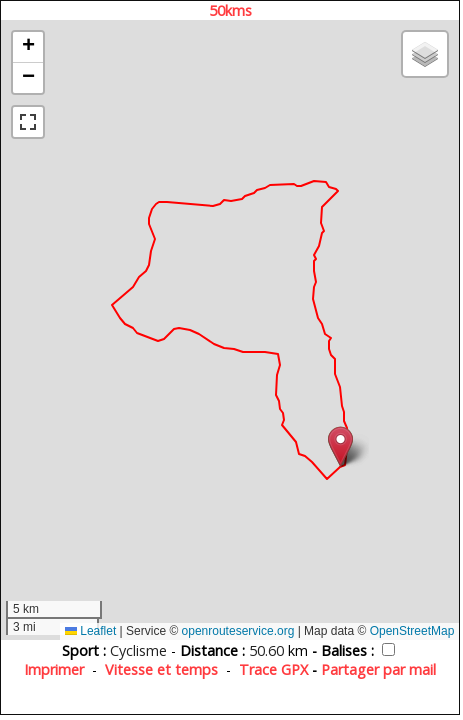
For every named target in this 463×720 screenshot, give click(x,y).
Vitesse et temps (161, 669)
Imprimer (54, 669)
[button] (340, 446)
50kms (230, 10)
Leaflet (90, 631)
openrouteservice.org (238, 631)
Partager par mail (378, 669)
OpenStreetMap (412, 631)
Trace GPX (273, 669)
